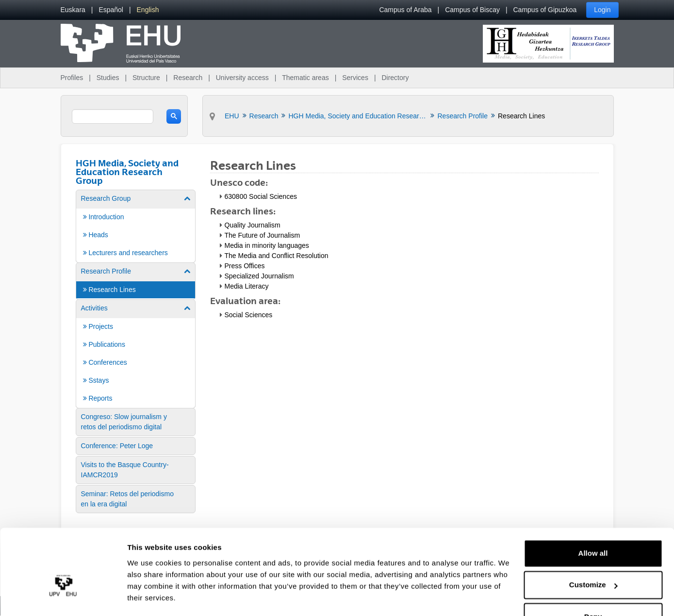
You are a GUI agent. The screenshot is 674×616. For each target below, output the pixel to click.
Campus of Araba (405, 10)
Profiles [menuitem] (72, 78)
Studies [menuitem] (108, 78)
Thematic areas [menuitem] (305, 78)
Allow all (593, 526)
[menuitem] (73, 10)
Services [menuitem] (355, 78)
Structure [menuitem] (146, 78)
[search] (113, 116)
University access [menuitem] (242, 78)
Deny (593, 589)
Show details (150, 597)
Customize (593, 557)
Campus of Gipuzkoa (545, 10)
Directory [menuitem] (395, 78)
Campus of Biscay (472, 10)
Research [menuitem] (188, 78)
